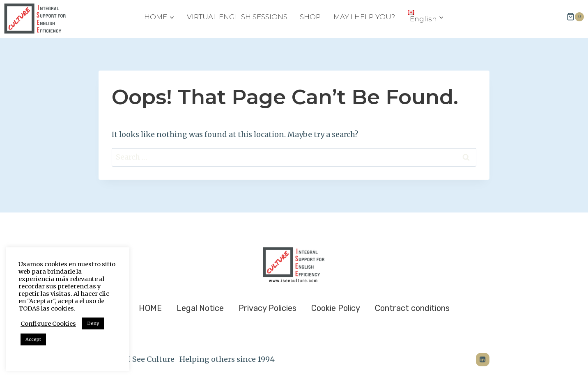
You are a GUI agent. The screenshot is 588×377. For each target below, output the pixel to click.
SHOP (310, 17)
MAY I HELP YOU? (364, 17)
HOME (150, 308)
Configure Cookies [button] (48, 324)
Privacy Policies (268, 308)
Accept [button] (33, 339)
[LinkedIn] (483, 360)
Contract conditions (412, 308)
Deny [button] (93, 323)
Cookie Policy (336, 308)
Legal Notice (200, 308)
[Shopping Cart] (575, 17)
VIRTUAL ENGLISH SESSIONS (237, 17)
